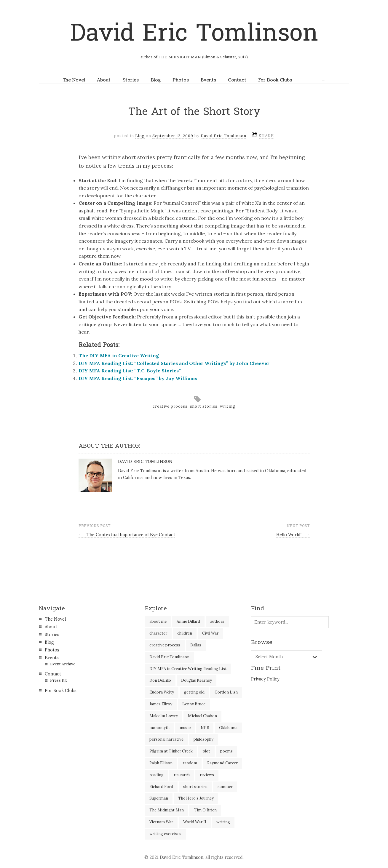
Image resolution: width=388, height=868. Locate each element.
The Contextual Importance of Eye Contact (127, 535)
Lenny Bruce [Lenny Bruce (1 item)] (194, 704)
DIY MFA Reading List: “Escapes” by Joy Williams (138, 378)
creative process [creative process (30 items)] (165, 645)
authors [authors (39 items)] (217, 621)
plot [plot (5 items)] (206, 751)
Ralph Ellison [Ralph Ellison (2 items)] (161, 763)
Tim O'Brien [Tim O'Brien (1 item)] (205, 810)
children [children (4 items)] (185, 633)
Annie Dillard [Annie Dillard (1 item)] (188, 621)
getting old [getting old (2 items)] (194, 692)
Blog (156, 80)
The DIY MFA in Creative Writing (119, 355)
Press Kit (59, 680)
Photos (181, 80)
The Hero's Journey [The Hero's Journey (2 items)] (196, 798)
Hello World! (293, 535)
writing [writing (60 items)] (223, 822)
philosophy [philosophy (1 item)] (203, 739)
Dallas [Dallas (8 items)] (196, 645)
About (104, 80)
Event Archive (63, 664)
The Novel (74, 80)
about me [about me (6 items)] (158, 621)
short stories (204, 406)
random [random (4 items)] (190, 763)
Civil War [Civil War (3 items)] (210, 633)
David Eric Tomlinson (194, 33)
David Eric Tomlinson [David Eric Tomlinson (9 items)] (169, 657)
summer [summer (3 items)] (225, 787)
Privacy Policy (265, 679)
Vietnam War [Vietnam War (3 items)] (161, 822)
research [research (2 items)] (182, 775)
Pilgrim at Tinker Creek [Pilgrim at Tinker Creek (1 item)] (171, 751)
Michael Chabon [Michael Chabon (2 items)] (202, 716)
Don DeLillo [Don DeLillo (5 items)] (160, 680)
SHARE (266, 136)
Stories (131, 80)
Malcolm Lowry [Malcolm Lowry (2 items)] (164, 716)
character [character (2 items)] (158, 633)
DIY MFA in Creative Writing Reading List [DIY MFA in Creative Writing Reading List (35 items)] (188, 669)
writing (228, 406)
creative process (170, 406)
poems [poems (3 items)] (226, 751)
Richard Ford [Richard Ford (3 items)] (161, 787)
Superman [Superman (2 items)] (159, 798)
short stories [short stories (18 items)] (195, 787)
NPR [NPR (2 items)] (205, 728)
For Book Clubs (275, 80)
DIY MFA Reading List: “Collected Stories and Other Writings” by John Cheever (174, 363)
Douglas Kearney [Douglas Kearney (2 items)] (197, 680)
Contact (237, 80)
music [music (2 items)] (185, 728)
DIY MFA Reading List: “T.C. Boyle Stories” (130, 371)
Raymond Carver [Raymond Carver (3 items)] (222, 763)
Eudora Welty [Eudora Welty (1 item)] (162, 692)
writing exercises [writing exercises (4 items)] (165, 834)
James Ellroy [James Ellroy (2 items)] (161, 704)
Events (208, 80)
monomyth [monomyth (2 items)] (159, 728)
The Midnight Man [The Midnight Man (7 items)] (167, 810)
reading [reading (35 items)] (157, 775)
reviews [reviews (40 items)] (207, 775)
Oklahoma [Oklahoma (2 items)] (228, 728)
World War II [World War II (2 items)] (195, 822)
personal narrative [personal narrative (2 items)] (166, 739)
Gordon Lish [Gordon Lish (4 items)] (226, 692)
